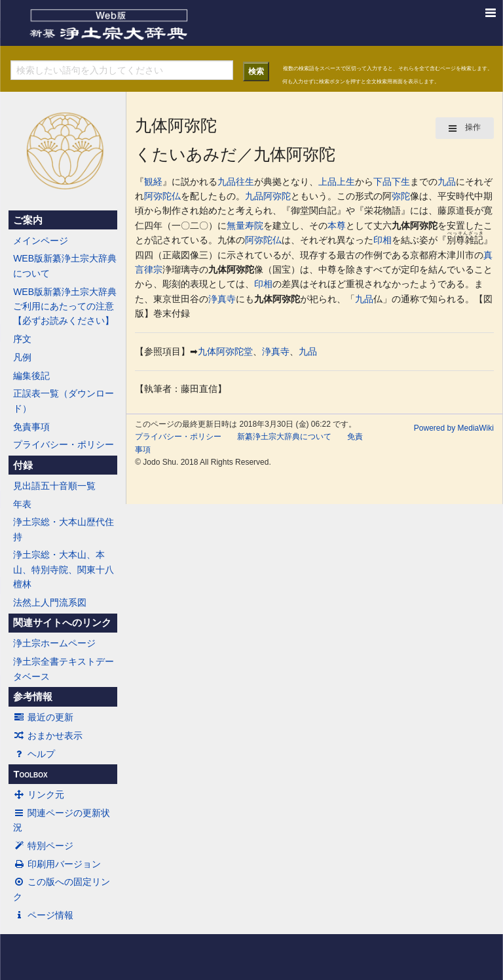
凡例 (22, 357)
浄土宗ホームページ (54, 643)
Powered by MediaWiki (454, 428)
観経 (153, 182)
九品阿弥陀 (268, 196)
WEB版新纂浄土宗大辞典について (65, 265)
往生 (245, 182)
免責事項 (31, 427)
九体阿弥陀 (415, 225)
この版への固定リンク (62, 889)
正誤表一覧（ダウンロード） (64, 401)
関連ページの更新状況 (62, 820)
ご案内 (28, 220)
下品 (382, 182)
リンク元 (39, 794)
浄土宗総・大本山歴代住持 (64, 529)
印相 (382, 240)
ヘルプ (34, 754)
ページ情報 (43, 915)
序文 (22, 339)
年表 (22, 504)
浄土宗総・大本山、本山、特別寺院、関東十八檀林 (64, 569)
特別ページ (43, 846)
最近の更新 (43, 717)
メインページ (41, 241)
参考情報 (33, 697)
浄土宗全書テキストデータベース (64, 669)
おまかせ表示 (48, 735)
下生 (401, 182)
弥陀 (401, 196)
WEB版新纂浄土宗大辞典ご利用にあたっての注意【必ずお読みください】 (65, 306)
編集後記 (31, 376)
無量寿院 (245, 225)
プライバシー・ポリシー (64, 444)
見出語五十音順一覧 (54, 486)
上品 (327, 182)
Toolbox (30, 774)
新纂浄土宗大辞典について (284, 437)
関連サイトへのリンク (62, 623)
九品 (227, 182)
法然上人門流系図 (50, 602)
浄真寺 (222, 299)
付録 (23, 465)
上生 (346, 182)
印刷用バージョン (57, 864)
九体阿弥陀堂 (225, 351)
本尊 (337, 225)
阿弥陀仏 (162, 196)
